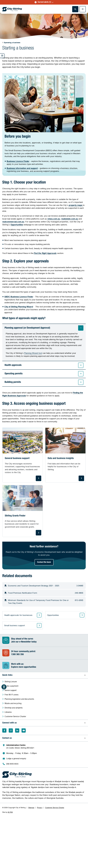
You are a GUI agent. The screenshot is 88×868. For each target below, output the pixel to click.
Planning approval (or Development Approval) (44, 328)
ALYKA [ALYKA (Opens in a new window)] (10, 812)
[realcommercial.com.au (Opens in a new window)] (13, 222)
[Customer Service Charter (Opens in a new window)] (45, 717)
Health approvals (44, 365)
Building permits (44, 382)
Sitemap (31, 808)
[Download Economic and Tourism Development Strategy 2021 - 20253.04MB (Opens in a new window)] (44, 586)
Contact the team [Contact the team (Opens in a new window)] (44, 562)
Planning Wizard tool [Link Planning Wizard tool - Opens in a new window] (33, 353)
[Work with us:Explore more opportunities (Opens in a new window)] (44, 666)
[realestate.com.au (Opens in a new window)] (70, 219)
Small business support (15, 626)
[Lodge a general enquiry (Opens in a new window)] (45, 759)
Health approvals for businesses (18, 615)
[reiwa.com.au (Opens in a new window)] (54, 219)
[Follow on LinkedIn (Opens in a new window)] (17, 731)
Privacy (40, 808)
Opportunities (53, 615)
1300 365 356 (17, 655)
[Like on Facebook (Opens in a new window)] (4, 731)
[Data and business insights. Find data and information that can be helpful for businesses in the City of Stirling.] (65, 455)
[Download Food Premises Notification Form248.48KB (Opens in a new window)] (44, 593)
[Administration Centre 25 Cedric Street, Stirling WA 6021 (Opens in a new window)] (45, 746)
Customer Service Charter (55, 808)
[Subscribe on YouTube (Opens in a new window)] (24, 731)
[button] (44, 2)
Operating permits (44, 374)
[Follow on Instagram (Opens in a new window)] (11, 731)
